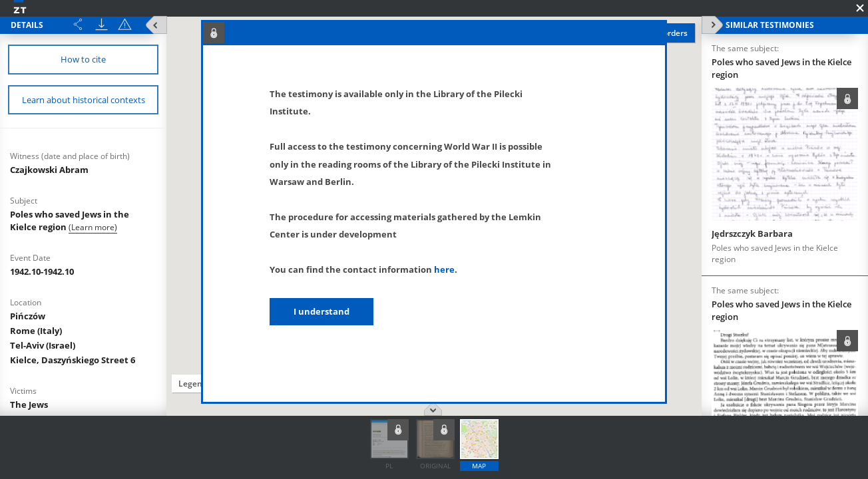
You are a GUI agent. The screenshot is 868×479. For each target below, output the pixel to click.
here (444, 269)
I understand (322, 311)
